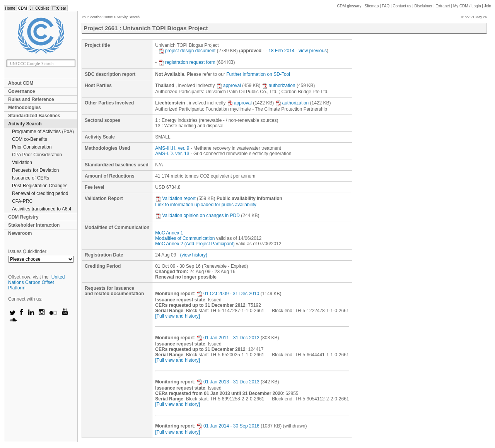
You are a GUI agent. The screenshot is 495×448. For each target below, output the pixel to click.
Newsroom (20, 233)
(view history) (194, 255)
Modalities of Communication (185, 238)
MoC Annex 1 (169, 233)
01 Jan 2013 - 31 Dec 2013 (228, 382)
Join (488, 6)
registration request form (187, 62)
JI (31, 8)
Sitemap (372, 6)
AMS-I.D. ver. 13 (172, 154)
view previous (313, 51)
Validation (22, 162)
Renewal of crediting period (40, 193)
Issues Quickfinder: (28, 251)
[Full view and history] (177, 316)
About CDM (21, 83)
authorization (279, 85)
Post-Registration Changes (40, 186)
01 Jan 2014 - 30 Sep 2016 (228, 426)
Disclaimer (424, 6)
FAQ (386, 6)
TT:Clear (59, 8)
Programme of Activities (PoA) (43, 132)
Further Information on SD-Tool (258, 74)
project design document (187, 51)
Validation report (175, 198)
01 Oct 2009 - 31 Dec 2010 (228, 294)
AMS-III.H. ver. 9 (172, 148)
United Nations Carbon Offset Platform (37, 282)
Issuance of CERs (31, 178)
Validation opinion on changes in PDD (197, 215)
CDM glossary (349, 6)
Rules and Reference (31, 99)
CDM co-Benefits (30, 139)
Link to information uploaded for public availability (206, 205)
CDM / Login (468, 6)
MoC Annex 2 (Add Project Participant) (195, 244)
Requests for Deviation (35, 170)
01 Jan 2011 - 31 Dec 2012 (228, 338)
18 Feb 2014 (281, 51)
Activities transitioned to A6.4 (42, 209)
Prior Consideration (32, 147)
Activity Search (25, 124)
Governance (21, 91)
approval (229, 85)
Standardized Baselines (34, 116)
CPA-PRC (22, 201)
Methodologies (25, 108)
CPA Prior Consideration (37, 155)
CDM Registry (23, 217)
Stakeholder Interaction (34, 225)
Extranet (443, 6)
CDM (23, 8)
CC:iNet (42, 8)
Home (10, 8)
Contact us (402, 6)
